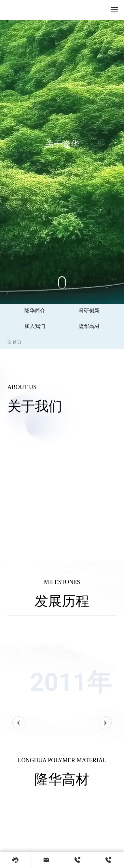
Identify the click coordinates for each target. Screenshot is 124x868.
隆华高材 (89, 326)
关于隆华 (62, 159)
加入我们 (35, 326)
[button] (19, 723)
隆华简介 (35, 311)
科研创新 (89, 311)
